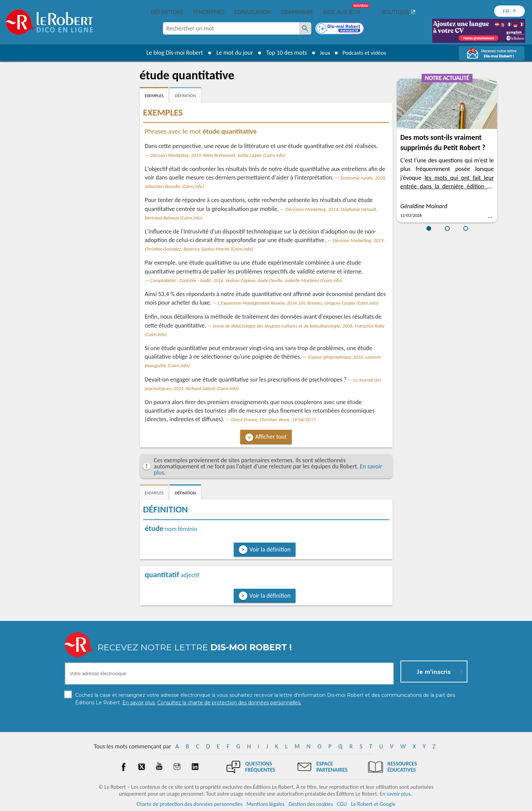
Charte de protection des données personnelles (190, 804)
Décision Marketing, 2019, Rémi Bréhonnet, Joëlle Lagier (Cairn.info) (218, 155)
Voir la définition (270, 549)
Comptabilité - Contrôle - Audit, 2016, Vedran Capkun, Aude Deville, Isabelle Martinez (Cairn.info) (246, 280)
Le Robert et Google (373, 804)
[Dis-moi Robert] (340, 29)
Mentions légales (266, 804)
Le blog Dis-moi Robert (173, 53)
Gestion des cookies (311, 804)
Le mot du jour (232, 53)
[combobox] (231, 28)
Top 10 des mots (284, 53)
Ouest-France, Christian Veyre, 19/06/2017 (273, 420)
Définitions (167, 12)
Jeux (323, 53)
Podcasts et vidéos (365, 53)
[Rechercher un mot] (305, 28)
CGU (342, 804)
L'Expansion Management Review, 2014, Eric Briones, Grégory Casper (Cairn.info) (298, 303)
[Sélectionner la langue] (509, 11)
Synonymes (209, 12)
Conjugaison (253, 12)
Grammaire (297, 12)
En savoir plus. (396, 794)
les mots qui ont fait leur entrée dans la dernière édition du (447, 186)
